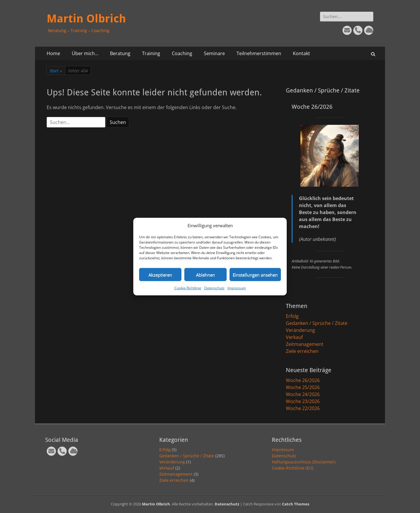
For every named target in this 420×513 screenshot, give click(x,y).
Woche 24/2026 (303, 394)
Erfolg (292, 316)
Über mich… (85, 53)
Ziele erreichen (302, 351)
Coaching (182, 53)
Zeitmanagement (305, 344)
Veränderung (300, 330)
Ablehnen (205, 274)
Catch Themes (296, 504)
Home (53, 53)
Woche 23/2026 (303, 401)
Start (56, 71)
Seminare (214, 53)
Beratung (120, 53)
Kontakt (301, 53)
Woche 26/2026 (303, 380)
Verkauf (294, 337)
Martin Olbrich (86, 19)
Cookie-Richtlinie (188, 288)
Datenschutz (214, 288)
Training (151, 53)
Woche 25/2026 (303, 387)
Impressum (237, 288)
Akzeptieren (160, 274)
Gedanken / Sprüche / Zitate (317, 323)
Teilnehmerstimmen (259, 53)
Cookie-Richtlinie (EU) (293, 468)
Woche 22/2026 (303, 408)
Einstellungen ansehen (255, 274)
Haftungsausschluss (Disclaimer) (304, 462)
